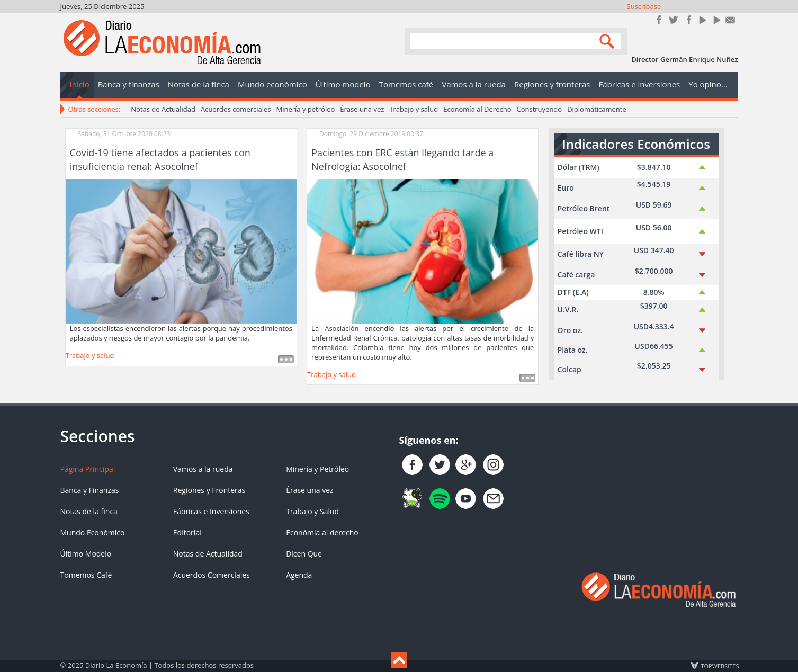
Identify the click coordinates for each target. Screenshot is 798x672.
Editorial (187, 532)
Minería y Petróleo (317, 469)
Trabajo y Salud (312, 511)
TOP (720, 666)
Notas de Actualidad (163, 109)
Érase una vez (362, 109)
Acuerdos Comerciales (212, 575)
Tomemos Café (86, 575)
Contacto (730, 20)
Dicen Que (304, 554)
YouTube (702, 20)
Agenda (299, 575)
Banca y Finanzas (90, 490)
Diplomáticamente (597, 109)
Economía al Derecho (477, 109)
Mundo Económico (93, 532)
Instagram (688, 20)
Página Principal (88, 469)
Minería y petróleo (306, 109)
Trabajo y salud (414, 109)
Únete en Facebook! (659, 20)
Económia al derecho (322, 532)
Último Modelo (86, 554)
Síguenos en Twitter (673, 20)
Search (608, 41)
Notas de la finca (89, 511)
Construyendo (539, 109)
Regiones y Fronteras (209, 490)
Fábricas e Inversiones (211, 511)
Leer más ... (286, 359)
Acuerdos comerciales (236, 109)
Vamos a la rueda (203, 469)
